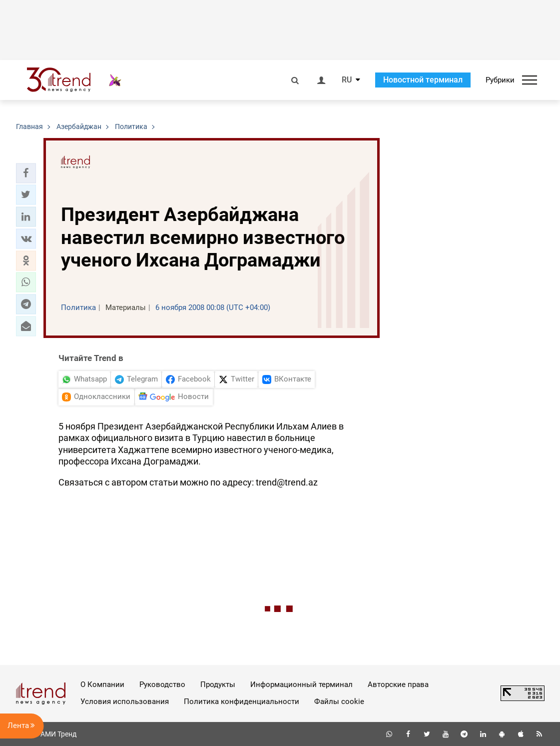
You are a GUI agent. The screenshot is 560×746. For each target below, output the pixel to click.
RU (347, 80)
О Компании (102, 684)
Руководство (162, 684)
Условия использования (125, 701)
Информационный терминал (301, 684)
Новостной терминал (423, 80)
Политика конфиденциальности (242, 701)
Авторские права (398, 684)
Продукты (218, 684)
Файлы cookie (339, 701)
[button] (26, 173)
